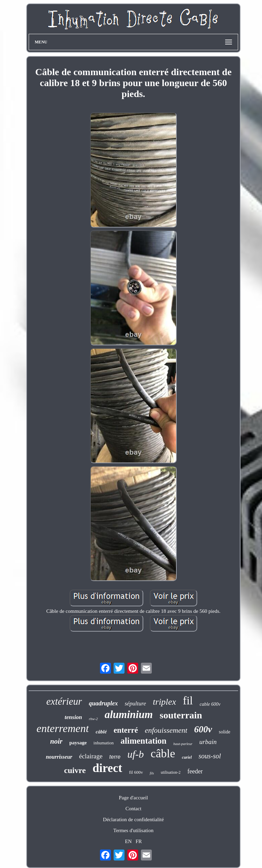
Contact (134, 809)
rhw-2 (93, 719)
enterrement (63, 728)
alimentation (143, 741)
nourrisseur (59, 757)
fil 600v (136, 772)
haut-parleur (183, 744)
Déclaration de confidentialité (133, 819)
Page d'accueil (133, 798)
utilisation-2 (171, 772)
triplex (164, 702)
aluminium (129, 714)
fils (152, 773)
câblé (101, 732)
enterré (126, 730)
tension (74, 717)
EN (128, 841)
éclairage (91, 756)
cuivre (75, 770)
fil (188, 701)
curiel (187, 757)
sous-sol (210, 756)
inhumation (104, 743)
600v (203, 729)
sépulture (135, 704)
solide (225, 732)
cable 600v (210, 704)
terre (115, 757)
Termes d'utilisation (133, 830)
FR (139, 841)
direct (107, 768)
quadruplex (103, 703)
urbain (208, 742)
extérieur (64, 701)
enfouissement (166, 730)
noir (56, 741)
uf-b (135, 754)
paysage (78, 743)
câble (163, 753)
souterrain (181, 715)
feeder (195, 771)
